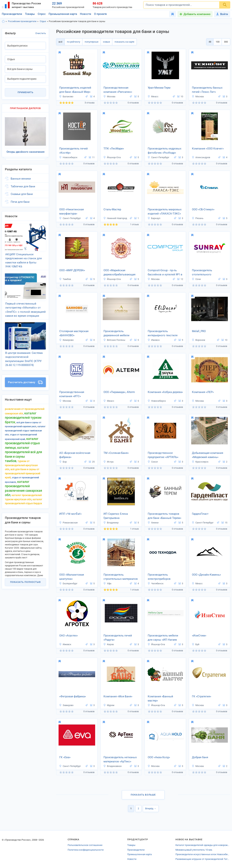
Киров (108, 644)
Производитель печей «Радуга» (118, 638)
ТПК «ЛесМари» (114, 149)
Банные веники (21, 177)
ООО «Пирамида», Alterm (119, 392)
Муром (109, 705)
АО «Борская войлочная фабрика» (75, 455)
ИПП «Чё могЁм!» (70, 514)
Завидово (66, 705)
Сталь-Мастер (112, 209)
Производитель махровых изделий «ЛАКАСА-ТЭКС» (165, 212)
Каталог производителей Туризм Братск (23, 410)
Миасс (153, 96)
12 (180, 279)
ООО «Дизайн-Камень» (206, 575)
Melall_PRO (199, 331)
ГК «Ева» (65, 757)
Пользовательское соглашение (85, 845)
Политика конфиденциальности (86, 850)
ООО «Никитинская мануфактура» (72, 212)
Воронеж (198, 340)
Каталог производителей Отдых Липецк (22, 436)
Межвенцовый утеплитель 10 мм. (194, 850)
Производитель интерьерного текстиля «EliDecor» (163, 334)
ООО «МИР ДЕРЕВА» (72, 270)
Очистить (41, 33)
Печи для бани (20, 200)
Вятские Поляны (114, 340)
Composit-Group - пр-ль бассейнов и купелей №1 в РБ (165, 273)
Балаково (66, 96)
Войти (222, 14)
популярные (92, 42)
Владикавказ (112, 766)
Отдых (43, 21)
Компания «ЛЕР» (203, 392)
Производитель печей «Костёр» (73, 151)
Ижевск (154, 340)
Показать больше (143, 795)
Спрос (42, 14)
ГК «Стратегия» (202, 696)
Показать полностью (25, 574)
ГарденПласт (200, 514)
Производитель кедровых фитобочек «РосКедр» (164, 151)
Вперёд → (151, 808)
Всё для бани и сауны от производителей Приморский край (23, 466)
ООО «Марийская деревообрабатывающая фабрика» (119, 273)
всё (60, 42)
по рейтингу (73, 42)
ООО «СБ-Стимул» (203, 209)
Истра (108, 462)
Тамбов (65, 279)
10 (180, 96)
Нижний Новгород (115, 218)
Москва (109, 96)
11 (92, 157)
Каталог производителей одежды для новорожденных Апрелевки (203, 845)
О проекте (100, 14)
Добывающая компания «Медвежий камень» (208, 455)
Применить (25, 92)
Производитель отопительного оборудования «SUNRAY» (208, 273)
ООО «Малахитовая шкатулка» (72, 577)
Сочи (196, 279)
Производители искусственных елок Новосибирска (203, 854)
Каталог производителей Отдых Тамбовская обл (25, 423)
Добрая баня (200, 757)
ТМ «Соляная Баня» (116, 453)
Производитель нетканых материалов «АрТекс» (120, 759)
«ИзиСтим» (199, 636)
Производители (12, 14)
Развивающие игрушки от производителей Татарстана (203, 859)
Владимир (111, 523)
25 (92, 462)
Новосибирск (68, 157)
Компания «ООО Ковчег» (208, 149)
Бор (63, 462)
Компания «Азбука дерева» (165, 392)
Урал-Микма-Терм (159, 88)
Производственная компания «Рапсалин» (118, 90)
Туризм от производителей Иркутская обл (21, 458)
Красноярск (200, 462)
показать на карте (124, 42)
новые (106, 42)
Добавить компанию (197, 14)
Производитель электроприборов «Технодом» (159, 577)
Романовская (68, 523)
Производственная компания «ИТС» (72, 394)
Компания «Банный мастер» (160, 699)
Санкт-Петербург (158, 157)
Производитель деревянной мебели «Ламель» (116, 334)
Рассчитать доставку (25, 375)
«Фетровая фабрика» (73, 696)
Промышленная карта (63, 14)
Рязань (198, 218)
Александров (201, 157)
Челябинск (156, 583)
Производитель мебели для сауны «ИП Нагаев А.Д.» (163, 638)
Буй (196, 644)
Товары (30, 14)
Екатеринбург (68, 583)
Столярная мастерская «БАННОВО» (74, 333)
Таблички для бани (23, 184)
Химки (153, 523)
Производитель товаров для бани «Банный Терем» (164, 516)
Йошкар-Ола (112, 157)
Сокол (153, 462)
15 (224, 523)
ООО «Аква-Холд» (159, 757)
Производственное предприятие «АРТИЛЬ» (163, 455)
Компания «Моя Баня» (118, 696)
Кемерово (66, 340)
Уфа (107, 583)
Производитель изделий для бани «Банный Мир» (75, 90)
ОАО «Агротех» (69, 636)
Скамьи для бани (22, 192)
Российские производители (22, 21)
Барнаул (154, 218)
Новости (86, 14)
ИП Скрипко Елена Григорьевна (116, 516)
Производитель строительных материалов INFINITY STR (121, 577)
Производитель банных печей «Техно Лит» (207, 90)
